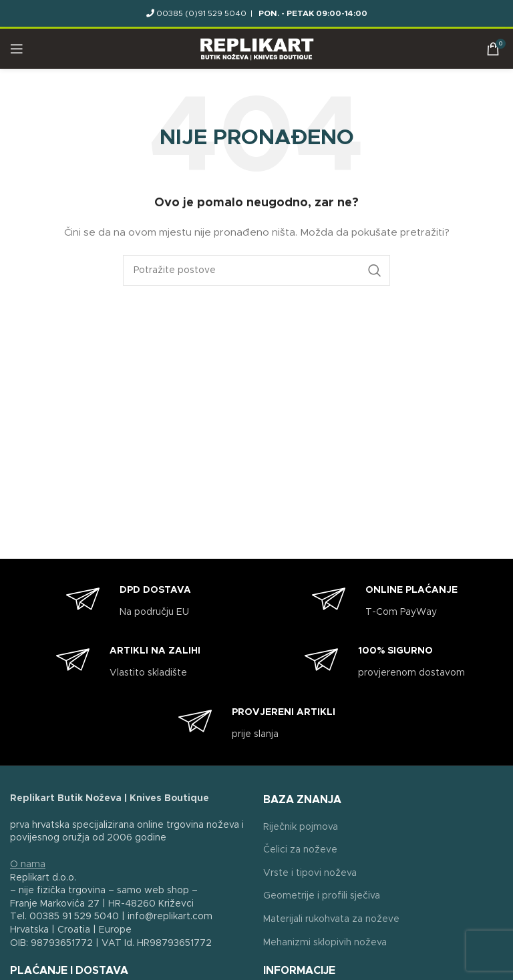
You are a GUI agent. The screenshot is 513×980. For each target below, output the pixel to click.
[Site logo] (257, 49)
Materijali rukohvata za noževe (331, 919)
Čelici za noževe (300, 850)
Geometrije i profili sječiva (322, 896)
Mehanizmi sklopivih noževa (325, 943)
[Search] (256, 270)
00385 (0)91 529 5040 (201, 13)
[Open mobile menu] (17, 49)
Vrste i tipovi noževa (310, 873)
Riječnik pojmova (301, 827)
